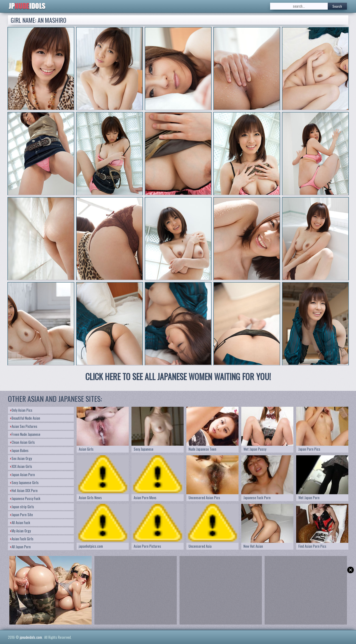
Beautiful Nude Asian (25, 418)
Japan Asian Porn (23, 474)
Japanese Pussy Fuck (25, 498)
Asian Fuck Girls (22, 539)
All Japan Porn (20, 547)
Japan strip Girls (22, 507)
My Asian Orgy (20, 531)
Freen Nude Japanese (25, 434)
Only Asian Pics (21, 410)
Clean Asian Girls (23, 442)
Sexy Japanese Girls (24, 482)
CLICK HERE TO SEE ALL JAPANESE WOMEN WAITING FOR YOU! (178, 376)
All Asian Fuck (20, 522)
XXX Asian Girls (21, 466)
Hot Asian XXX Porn (24, 490)
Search (337, 6)
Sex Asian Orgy (21, 458)
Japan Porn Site (22, 515)
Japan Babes (19, 450)
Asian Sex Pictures (24, 426)
